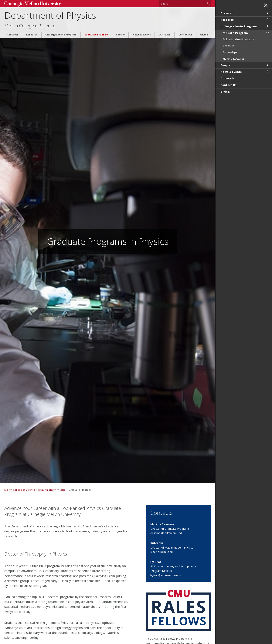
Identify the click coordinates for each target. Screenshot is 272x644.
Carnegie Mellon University (33, 4)
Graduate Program (96, 35)
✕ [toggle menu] (266, 5)
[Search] (185, 4)
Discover (13, 35)
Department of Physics (50, 15)
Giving (204, 35)
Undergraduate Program (61, 35)
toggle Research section (267, 19)
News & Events (142, 35)
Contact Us (185, 35)
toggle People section (267, 65)
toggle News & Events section (267, 71)
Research (32, 35)
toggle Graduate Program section (267, 33)
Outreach (165, 35)
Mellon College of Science (30, 26)
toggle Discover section (267, 13)
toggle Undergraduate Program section (267, 26)
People (120, 35)
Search (208, 4)
